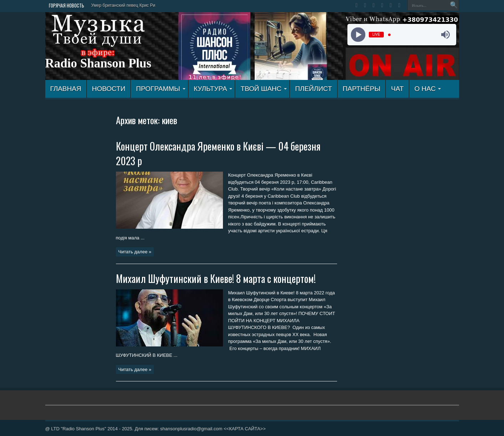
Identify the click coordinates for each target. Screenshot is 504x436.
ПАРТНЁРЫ (362, 89)
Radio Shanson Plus (98, 63)
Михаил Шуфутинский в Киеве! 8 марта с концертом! (216, 278)
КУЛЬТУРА (213, 89)
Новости (109, 89)
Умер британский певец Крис (120, 5)
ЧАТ (397, 89)
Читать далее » (135, 252)
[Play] (358, 35)
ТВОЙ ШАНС (264, 89)
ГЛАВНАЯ (66, 89)
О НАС (428, 89)
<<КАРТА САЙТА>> (245, 429)
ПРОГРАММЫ (161, 89)
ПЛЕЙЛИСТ (313, 89)
